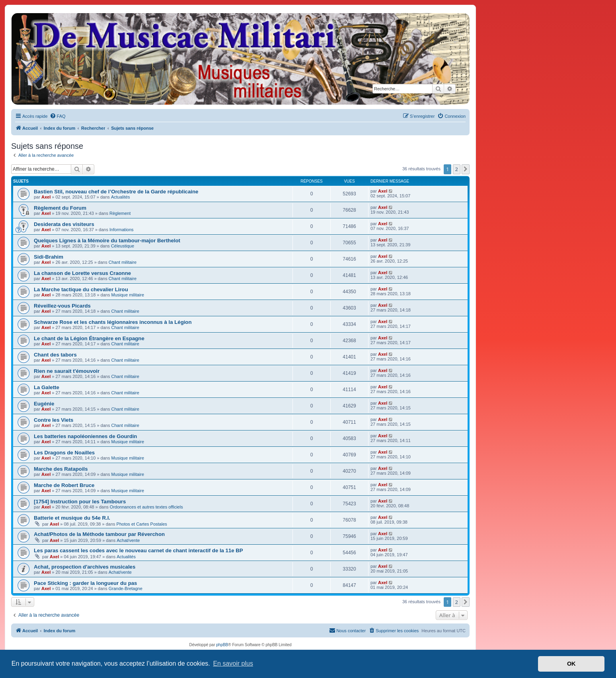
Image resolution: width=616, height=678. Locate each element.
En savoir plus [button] (233, 663)
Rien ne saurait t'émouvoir (67, 371)
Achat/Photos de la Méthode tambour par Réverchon (99, 534)
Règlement (120, 213)
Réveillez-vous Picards (62, 306)
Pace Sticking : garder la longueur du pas (85, 583)
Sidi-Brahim (49, 257)
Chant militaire (123, 262)
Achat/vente (128, 540)
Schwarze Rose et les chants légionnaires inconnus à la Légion (113, 322)
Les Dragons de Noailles (64, 453)
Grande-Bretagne (126, 588)
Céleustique (123, 246)
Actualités (121, 197)
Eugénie (44, 404)
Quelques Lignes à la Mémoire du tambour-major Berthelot (107, 241)
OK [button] (571, 664)
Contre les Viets (54, 420)
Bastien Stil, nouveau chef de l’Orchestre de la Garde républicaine (116, 192)
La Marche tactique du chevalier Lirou (81, 289)
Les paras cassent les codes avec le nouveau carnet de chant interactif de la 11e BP (138, 550)
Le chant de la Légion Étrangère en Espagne (89, 338)
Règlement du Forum (60, 208)
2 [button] (457, 169)
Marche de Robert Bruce (64, 485)
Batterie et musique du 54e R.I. (72, 518)
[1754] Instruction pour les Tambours (80, 502)
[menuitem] (58, 116)
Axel (46, 197)
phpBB (222, 645)
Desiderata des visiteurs (64, 224)
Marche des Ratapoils (61, 469)
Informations (122, 230)
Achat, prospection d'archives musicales (85, 567)
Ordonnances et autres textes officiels (146, 507)
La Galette (47, 387)
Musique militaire (128, 295)
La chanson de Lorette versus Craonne (82, 273)
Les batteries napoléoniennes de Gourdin (85, 436)
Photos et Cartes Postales (142, 524)
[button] (466, 169)
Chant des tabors (55, 355)
